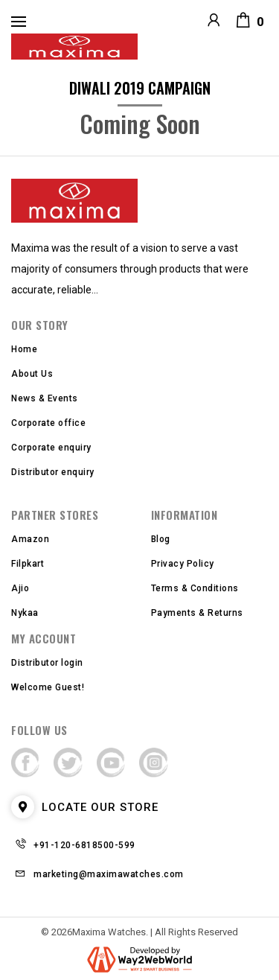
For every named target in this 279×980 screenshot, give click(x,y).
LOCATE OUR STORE (85, 807)
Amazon (30, 539)
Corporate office (48, 423)
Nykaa (25, 613)
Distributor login (47, 663)
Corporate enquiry (51, 448)
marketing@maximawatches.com (109, 874)
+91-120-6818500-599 (84, 845)
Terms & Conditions (195, 588)
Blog (161, 539)
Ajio (20, 588)
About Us (32, 374)
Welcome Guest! (48, 687)
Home (24, 349)
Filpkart (28, 564)
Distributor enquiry (53, 472)
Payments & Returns (197, 613)
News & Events (45, 398)
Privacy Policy (183, 564)
